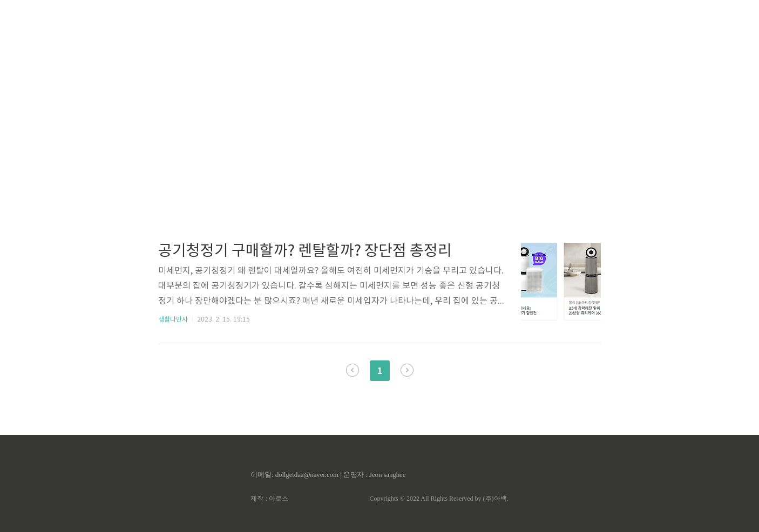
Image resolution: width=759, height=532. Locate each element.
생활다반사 (173, 320)
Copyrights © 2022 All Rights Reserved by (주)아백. (439, 499)
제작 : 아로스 (269, 499)
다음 (407, 370)
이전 (353, 370)
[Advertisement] (380, 103)
